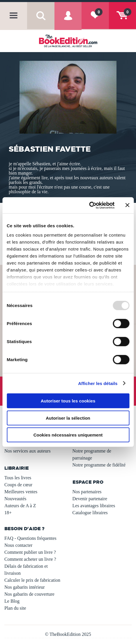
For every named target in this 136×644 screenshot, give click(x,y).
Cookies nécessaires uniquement (68, 435)
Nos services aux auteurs (28, 451)
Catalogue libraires (90, 513)
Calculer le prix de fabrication (32, 580)
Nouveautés (15, 499)
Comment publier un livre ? (30, 552)
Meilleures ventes (21, 492)
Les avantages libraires (94, 506)
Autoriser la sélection (68, 418)
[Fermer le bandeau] (127, 205)
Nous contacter (18, 545)
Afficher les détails (98, 383)
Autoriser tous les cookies (68, 401)
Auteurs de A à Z (20, 506)
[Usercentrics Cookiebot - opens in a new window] (89, 205)
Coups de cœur (18, 485)
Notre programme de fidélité (99, 465)
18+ (8, 513)
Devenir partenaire (90, 499)
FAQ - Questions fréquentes (30, 538)
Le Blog (12, 601)
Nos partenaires (87, 492)
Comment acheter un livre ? (30, 559)
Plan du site (15, 608)
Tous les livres (18, 478)
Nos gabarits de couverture (29, 594)
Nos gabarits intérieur (25, 587)
